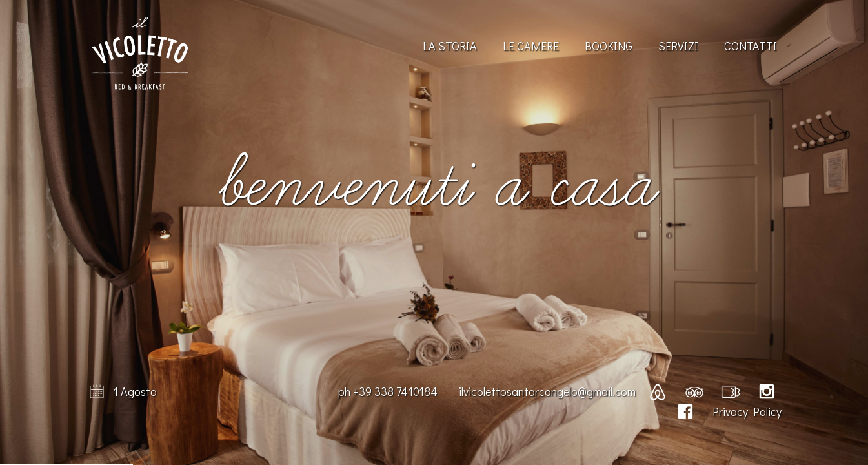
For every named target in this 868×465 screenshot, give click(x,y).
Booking (609, 46)
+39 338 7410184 (395, 391)
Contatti (751, 46)
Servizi (678, 46)
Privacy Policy (747, 411)
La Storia (450, 46)
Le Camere (531, 46)
